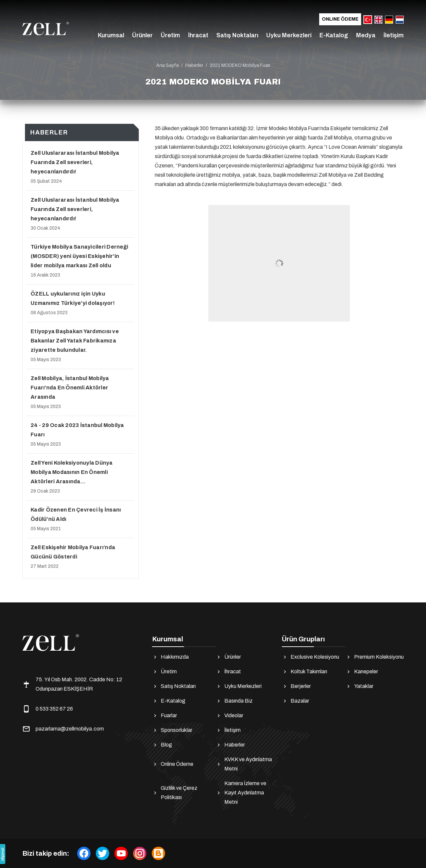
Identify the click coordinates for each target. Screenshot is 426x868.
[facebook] (84, 853)
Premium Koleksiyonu (375, 657)
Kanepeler (362, 672)
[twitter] (103, 853)
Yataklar (359, 686)
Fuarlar (165, 716)
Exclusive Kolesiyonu (311, 657)
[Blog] (158, 853)
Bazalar (296, 701)
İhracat (198, 35)
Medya (366, 35)
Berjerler (296, 686)
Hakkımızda (170, 657)
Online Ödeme (340, 19)
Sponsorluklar (172, 730)
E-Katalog (334, 35)
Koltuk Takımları (305, 672)
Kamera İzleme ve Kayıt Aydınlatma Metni (241, 793)
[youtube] (121, 853)
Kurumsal (111, 35)
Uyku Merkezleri (289, 35)
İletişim (394, 35)
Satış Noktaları (237, 35)
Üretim (170, 35)
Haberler (230, 745)
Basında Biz (234, 701)
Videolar (229, 716)
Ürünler (142, 35)
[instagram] (140, 853)
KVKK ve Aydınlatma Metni (244, 764)
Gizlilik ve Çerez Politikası (175, 793)
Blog (162, 745)
